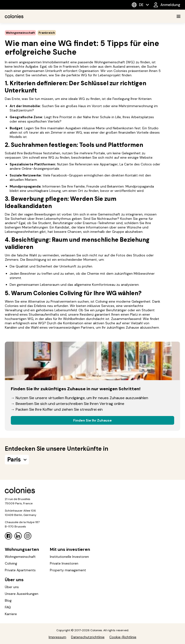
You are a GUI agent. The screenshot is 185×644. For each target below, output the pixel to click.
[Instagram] (28, 536)
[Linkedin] (18, 536)
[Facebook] (8, 536)
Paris (17, 459)
